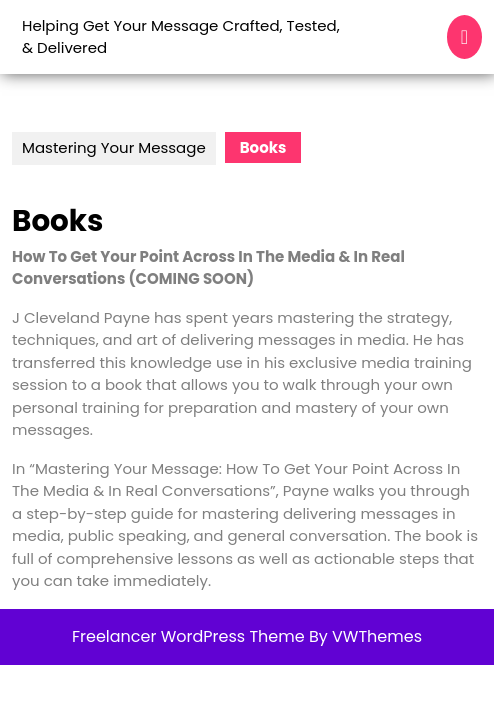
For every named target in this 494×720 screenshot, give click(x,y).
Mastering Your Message (114, 147)
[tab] (464, 37)
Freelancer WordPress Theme (188, 636)
